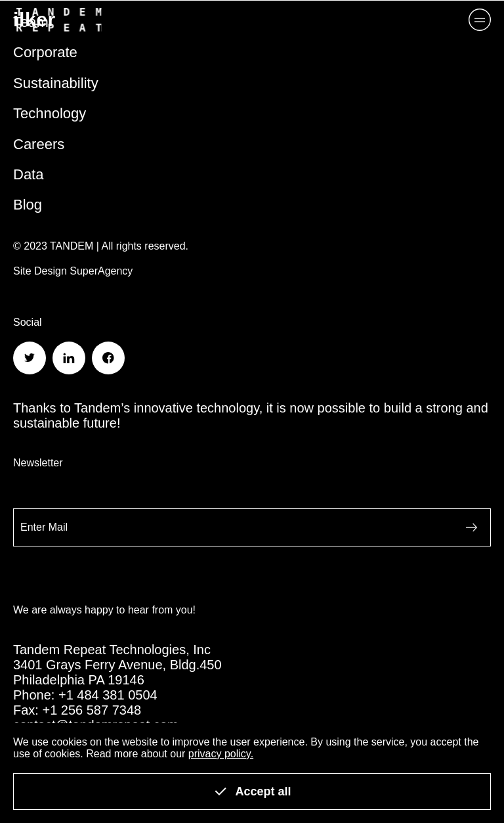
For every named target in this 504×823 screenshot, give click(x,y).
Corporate (45, 52)
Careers (39, 144)
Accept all (252, 791)
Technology (50, 113)
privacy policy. (221, 754)
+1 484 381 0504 (108, 695)
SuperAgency (101, 271)
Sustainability (56, 83)
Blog (28, 205)
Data (28, 174)
